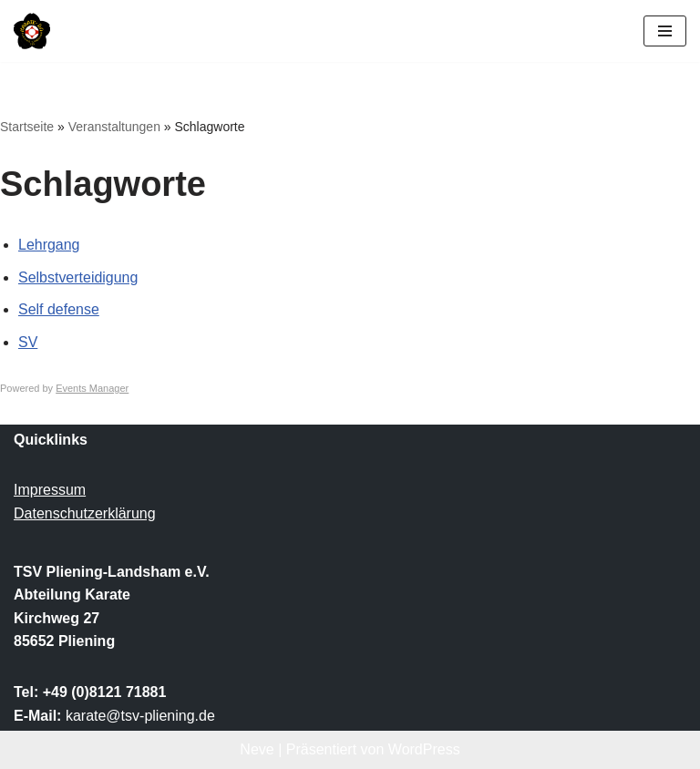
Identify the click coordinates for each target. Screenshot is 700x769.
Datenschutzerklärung (85, 513)
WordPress (424, 749)
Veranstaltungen (114, 127)
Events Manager (92, 388)
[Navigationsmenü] (665, 31)
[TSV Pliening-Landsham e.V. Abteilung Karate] (32, 31)
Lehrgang (49, 245)
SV (28, 342)
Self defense (59, 309)
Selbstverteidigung (78, 277)
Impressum (50, 491)
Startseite (27, 127)
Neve (257, 749)
